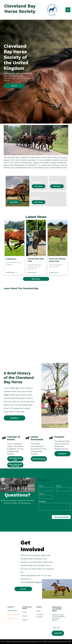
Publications (11, 259)
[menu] (68, 10)
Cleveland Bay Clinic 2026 (36, 260)
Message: (42, 501)
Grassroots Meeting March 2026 (57, 260)
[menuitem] (29, 612)
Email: (59, 486)
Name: (41, 486)
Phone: (41, 494)
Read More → (12, 272)
